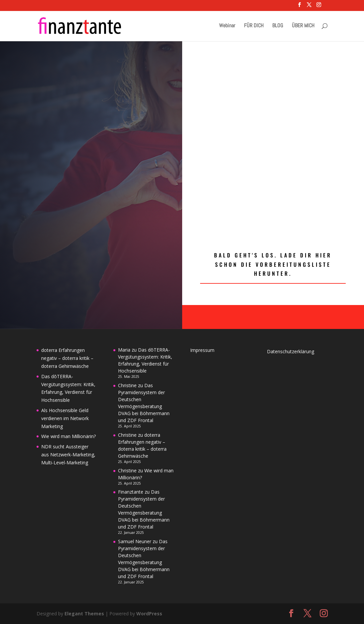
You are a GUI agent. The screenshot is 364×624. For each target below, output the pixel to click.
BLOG (278, 26)
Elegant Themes (84, 614)
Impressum (202, 350)
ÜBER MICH (303, 26)
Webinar (227, 26)
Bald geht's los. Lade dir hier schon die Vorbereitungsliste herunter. (273, 264)
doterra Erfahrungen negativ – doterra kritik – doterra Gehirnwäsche (67, 358)
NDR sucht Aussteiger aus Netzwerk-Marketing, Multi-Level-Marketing (68, 455)
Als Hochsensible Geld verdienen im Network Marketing (65, 418)
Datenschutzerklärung (291, 351)
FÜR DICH (254, 26)
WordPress (149, 614)
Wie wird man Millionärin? (68, 436)
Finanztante (131, 492)
